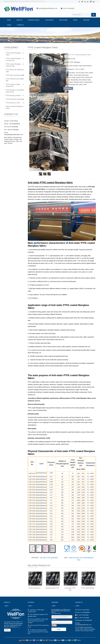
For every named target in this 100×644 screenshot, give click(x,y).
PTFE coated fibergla (88, 588)
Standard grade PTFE (52, 588)
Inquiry (9, 25)
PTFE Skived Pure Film (13, 103)
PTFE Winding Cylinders (13, 96)
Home (9, 20)
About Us (19, 20)
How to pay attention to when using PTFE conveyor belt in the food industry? (38, 621)
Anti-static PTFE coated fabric (49, 558)
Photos (75, 20)
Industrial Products (34, 20)
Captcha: (54, 619)
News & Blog (63, 20)
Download (86, 20)
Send (59, 629)
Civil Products (49, 20)
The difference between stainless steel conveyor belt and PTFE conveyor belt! (38, 632)
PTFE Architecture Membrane (15, 99)
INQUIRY (68, 88)
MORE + (7, 630)
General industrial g (34, 588)
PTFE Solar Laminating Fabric (15, 75)
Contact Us (20, 25)
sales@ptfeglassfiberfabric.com (48, 8)
